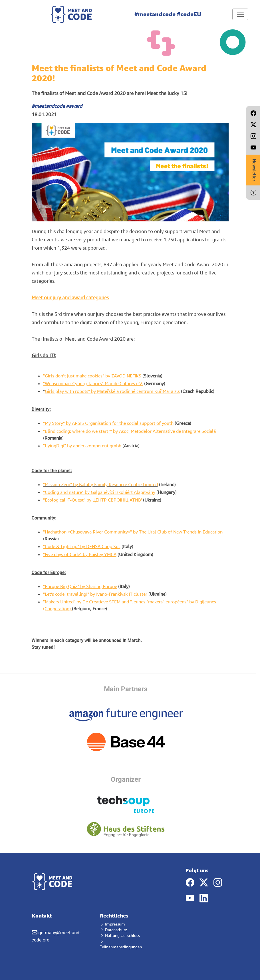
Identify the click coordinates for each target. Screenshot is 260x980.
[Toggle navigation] (240, 14)
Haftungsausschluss (120, 935)
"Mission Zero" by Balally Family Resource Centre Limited (100, 484)
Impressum (112, 924)
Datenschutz (113, 930)
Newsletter (254, 170)
